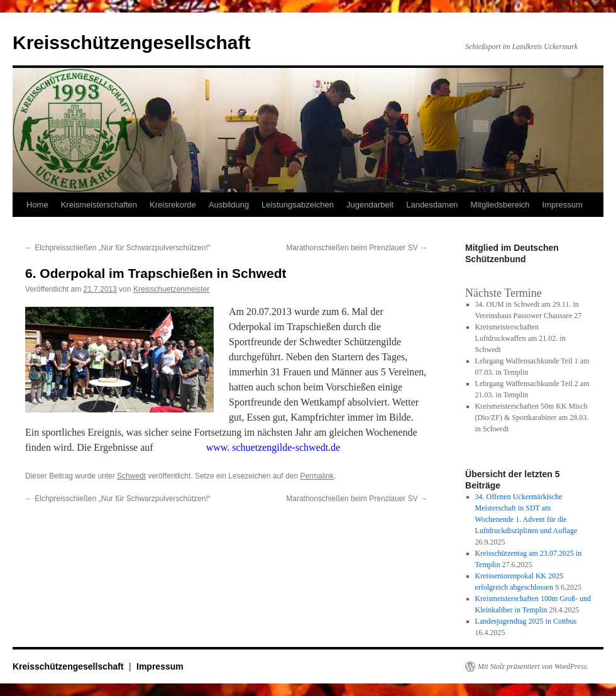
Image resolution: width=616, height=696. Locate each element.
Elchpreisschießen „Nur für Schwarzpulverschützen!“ (118, 248)
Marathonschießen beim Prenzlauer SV (357, 248)
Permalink (316, 476)
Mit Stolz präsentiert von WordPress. (533, 666)
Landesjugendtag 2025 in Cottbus (526, 621)
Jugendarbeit (370, 205)
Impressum (563, 205)
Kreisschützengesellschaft (131, 42)
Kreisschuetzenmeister (171, 289)
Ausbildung (229, 205)
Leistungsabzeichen (298, 205)
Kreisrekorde (173, 205)
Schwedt (131, 476)
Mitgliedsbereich (500, 205)
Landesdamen (432, 205)
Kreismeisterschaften (99, 205)
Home (37, 205)
